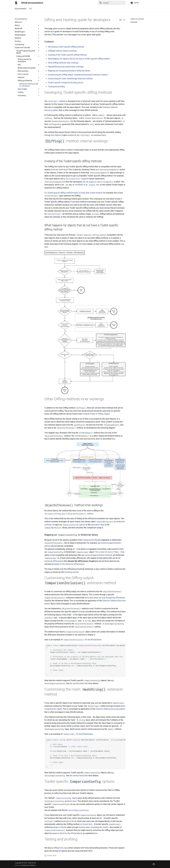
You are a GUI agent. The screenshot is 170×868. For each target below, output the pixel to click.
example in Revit (69, 821)
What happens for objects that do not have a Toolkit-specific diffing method (79, 59)
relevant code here (59, 170)
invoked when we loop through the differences (106, 598)
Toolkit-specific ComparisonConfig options (66, 83)
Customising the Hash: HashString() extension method (70, 79)
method (57, 101)
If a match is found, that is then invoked (73, 193)
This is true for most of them (107, 552)
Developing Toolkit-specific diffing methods (66, 47)
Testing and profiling (56, 87)
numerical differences (53, 561)
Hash (66, 35)
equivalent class (98, 525)
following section (71, 572)
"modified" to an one (87, 185)
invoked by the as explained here (87, 135)
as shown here (86, 824)
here (114, 439)
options (74, 525)
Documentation (21, 9)
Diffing (54, 35)
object (66, 798)
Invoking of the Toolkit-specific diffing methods (67, 55)
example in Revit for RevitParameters (66, 833)
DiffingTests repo (61, 848)
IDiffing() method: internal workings (62, 51)
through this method (53, 135)
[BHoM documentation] (16, 3)
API (31, 9)
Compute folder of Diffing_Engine (96, 414)
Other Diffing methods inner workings (63, 63)
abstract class (60, 801)
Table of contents (137, 19)
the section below (77, 683)
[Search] (112, 3)
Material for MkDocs (29, 865)
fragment (77, 179)
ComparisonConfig (90, 540)
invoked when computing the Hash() (93, 827)
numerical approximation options (98, 555)
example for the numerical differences (68, 564)
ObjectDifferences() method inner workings (66, 67)
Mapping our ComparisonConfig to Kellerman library (69, 71)
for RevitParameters (82, 640)
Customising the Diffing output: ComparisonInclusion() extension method (78, 75)
